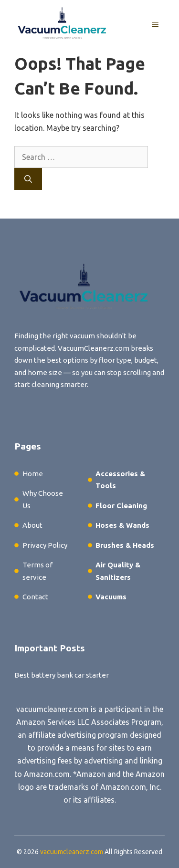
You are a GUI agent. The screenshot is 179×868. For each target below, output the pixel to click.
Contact (35, 597)
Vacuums (111, 597)
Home (33, 474)
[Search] (28, 179)
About (32, 525)
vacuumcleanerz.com (53, 709)
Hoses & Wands (122, 525)
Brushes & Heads (125, 545)
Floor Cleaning (121, 506)
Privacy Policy (45, 545)
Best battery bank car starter (62, 675)
